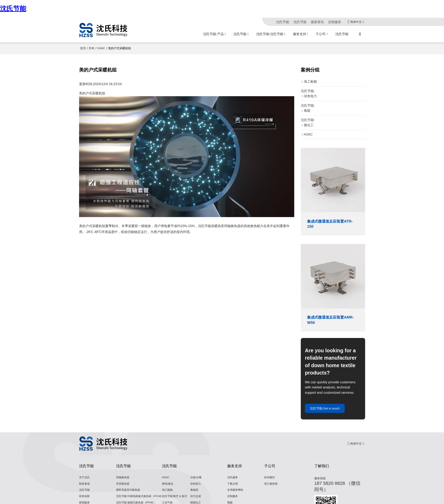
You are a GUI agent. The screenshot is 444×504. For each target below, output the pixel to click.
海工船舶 (168, 493)
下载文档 (233, 487)
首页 (83, 48)
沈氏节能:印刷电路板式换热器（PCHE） (142, 499)
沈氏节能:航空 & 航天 (176, 499)
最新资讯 (317, 22)
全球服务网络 (236, 493)
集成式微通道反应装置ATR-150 (329, 224)
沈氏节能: (333, 94)
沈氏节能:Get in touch (327, 411)
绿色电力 (196, 487)
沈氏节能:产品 (213, 34)
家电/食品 (168, 487)
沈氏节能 (13, 9)
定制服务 (335, 22)
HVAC (101, 48)
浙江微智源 (271, 487)
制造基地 (85, 487)
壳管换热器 (123, 487)
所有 (92, 48)
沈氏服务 (233, 481)
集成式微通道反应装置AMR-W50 (329, 321)
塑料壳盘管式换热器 (129, 493)
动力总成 (196, 499)
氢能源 (195, 493)
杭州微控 (270, 481)
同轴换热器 (123, 481)
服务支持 (300, 34)
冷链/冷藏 (196, 481)
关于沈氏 (85, 481)
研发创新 (85, 499)
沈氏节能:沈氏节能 (270, 34)
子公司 (321, 34)
